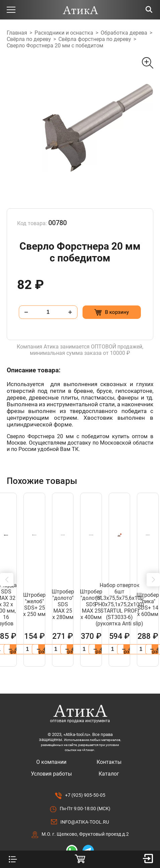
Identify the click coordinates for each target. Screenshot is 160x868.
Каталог (109, 748)
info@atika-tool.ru (85, 796)
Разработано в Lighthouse (80, 838)
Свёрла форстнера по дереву (95, 39)
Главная (17, 33)
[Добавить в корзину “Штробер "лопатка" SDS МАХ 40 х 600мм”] (114, 624)
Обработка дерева (124, 33)
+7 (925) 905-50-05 (85, 770)
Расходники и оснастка (64, 33)
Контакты (109, 736)
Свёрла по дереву (29, 39)
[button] (7, 567)
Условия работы (51, 748)
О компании (51, 736)
